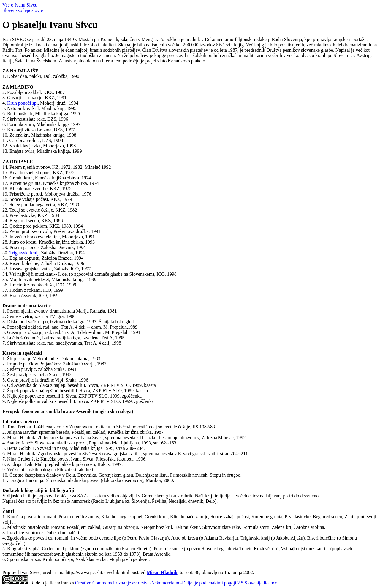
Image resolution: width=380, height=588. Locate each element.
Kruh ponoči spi (22, 103)
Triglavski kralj (24, 253)
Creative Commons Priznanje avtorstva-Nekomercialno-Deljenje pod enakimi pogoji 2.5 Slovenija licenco (176, 583)
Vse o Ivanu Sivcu (20, 5)
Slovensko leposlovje (23, 10)
